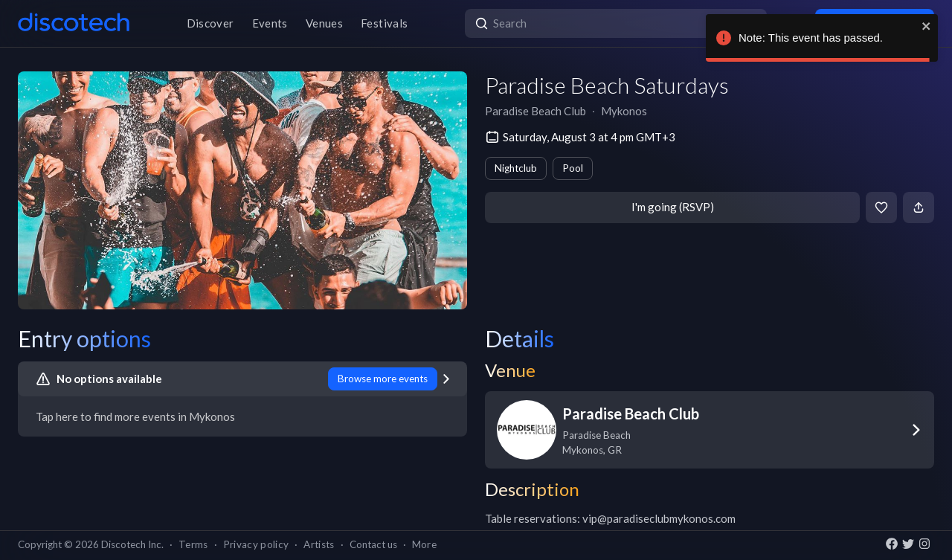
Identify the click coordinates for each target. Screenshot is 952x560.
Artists (319, 544)
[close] (927, 26)
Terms (193, 544)
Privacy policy (256, 544)
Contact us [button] (373, 544)
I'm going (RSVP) (673, 207)
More (424, 544)
